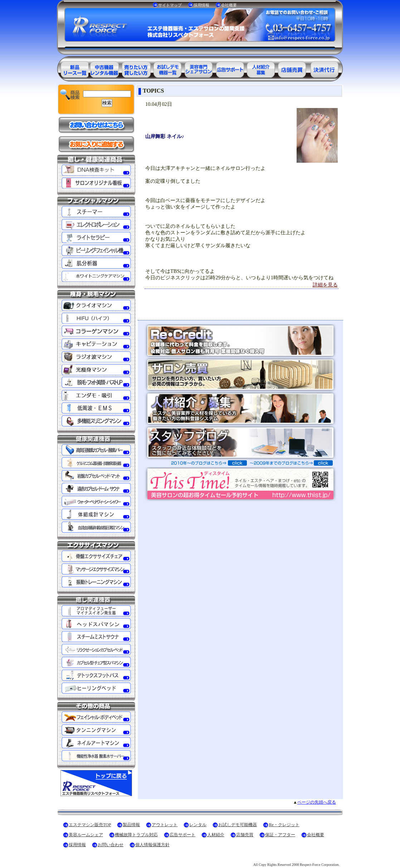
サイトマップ (170, 5)
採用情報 (201, 5)
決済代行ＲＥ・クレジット (325, 68)
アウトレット (165, 825)
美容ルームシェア (86, 835)
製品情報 (131, 825)
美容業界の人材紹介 (262, 68)
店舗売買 (245, 835)
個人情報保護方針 (152, 845)
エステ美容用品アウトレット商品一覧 (104, 68)
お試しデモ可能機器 (238, 825)
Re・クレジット (284, 825)
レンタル (198, 825)
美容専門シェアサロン (199, 68)
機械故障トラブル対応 (136, 835)
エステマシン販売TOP (90, 825)
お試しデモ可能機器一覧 (167, 68)
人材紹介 (216, 835)
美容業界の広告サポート (230, 68)
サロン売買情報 (293, 68)
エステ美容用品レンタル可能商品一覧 (136, 68)
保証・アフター (280, 835)
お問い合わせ (111, 845)
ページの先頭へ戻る (317, 802)
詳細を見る (325, 285)
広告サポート (182, 835)
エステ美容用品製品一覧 (73, 68)
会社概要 (229, 5)
